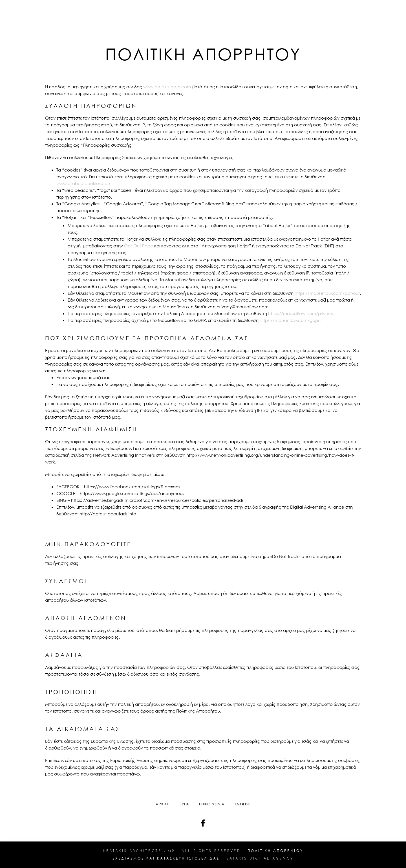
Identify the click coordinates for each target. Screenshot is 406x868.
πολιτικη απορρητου (275, 851)
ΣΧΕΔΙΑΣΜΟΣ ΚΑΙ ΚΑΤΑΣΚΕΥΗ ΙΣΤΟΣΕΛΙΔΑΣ (166, 858)
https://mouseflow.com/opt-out (327, 293)
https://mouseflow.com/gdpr (290, 320)
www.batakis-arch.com (167, 87)
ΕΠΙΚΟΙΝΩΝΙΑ (212, 804)
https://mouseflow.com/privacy (301, 313)
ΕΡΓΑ (184, 804)
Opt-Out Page (139, 246)
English (243, 804)
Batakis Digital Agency (260, 859)
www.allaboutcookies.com (84, 183)
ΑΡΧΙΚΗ (163, 804)
